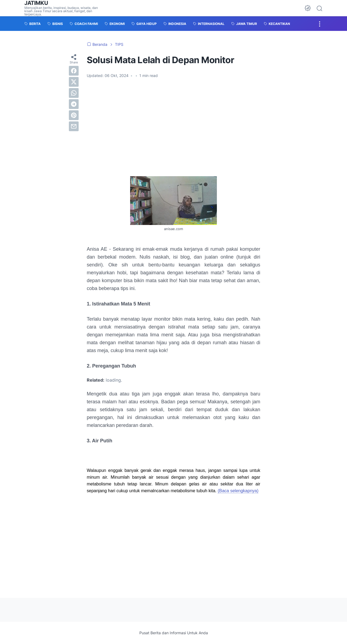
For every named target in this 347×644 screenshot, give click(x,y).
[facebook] (74, 71)
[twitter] (74, 82)
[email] (74, 126)
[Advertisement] (173, 131)
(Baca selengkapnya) (238, 491)
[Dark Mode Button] (308, 8)
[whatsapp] (74, 93)
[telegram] (74, 104)
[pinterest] (74, 115)
